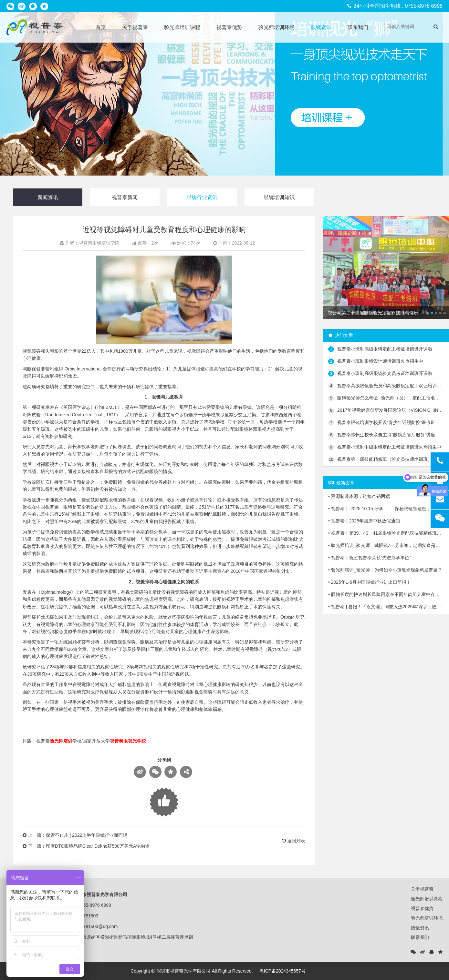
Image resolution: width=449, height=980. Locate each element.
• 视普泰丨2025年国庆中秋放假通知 (364, 521)
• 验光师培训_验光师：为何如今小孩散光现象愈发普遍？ (385, 570)
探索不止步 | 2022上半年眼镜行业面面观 (87, 835)
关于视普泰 (135, 27)
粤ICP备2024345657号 (282, 971)
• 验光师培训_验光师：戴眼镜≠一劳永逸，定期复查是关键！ (386, 545)
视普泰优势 (229, 27)
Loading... (164, 802)
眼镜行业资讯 (202, 197)
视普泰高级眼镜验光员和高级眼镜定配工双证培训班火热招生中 (386, 386)
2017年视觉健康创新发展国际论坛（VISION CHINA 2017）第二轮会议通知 (386, 410)
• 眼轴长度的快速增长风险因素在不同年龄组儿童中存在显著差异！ (386, 594)
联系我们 (358, 27)
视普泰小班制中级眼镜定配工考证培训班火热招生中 (385, 447)
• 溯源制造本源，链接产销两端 (359, 496)
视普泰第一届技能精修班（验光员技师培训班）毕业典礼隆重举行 (386, 460)
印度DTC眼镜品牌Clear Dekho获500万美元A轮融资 (98, 846)
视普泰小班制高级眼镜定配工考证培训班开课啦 (380, 349)
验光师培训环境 (277, 27)
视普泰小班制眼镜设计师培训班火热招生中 (376, 361)
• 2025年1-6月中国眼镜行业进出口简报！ (370, 582)
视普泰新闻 (125, 197)
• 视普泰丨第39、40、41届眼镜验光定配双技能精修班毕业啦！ (386, 533)
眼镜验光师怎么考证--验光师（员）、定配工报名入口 (386, 398)
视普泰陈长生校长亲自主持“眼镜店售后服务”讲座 (382, 435)
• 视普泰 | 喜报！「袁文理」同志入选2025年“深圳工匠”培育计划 (386, 607)
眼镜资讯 (321, 27)
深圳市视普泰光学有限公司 (183, 971)
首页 (101, 27)
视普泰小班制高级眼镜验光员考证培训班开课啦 (380, 374)
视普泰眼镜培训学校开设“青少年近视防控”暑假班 (382, 423)
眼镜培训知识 (279, 197)
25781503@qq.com (98, 926)
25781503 (88, 916)
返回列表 (294, 841)
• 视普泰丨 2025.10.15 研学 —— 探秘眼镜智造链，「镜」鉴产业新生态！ (386, 509)
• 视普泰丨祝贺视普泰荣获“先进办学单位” (370, 558)
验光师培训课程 (182, 27)
